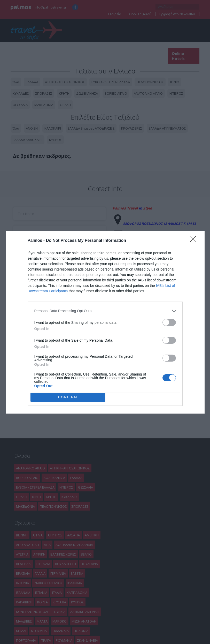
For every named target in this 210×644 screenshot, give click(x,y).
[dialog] (105, 322)
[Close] (195, 241)
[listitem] (105, 311)
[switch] (169, 322)
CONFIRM (68, 397)
